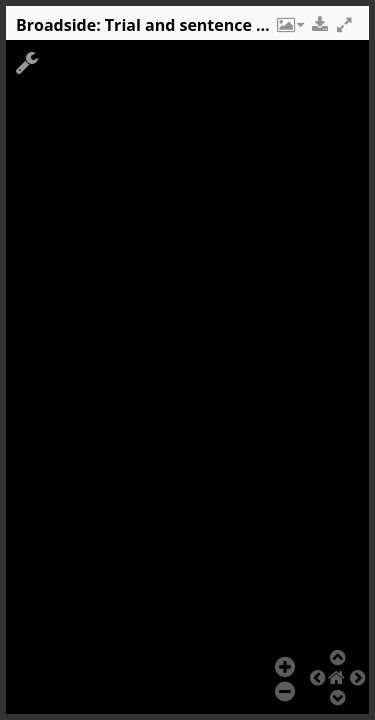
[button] (289, 30)
